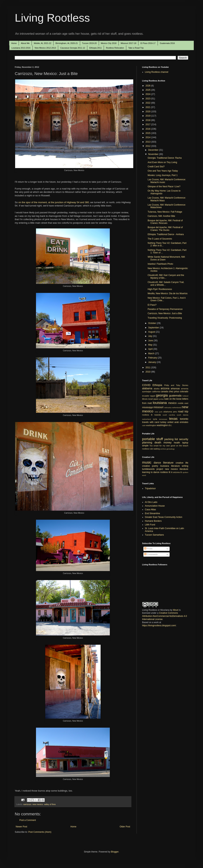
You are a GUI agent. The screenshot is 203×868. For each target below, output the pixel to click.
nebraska (168, 407)
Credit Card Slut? (156, 167)
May (151, 345)
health (177, 443)
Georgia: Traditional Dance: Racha (165, 158)
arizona (165, 388)
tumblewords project (153, 469)
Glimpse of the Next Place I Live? (164, 187)
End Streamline (152, 513)
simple (145, 446)
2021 (148, 107)
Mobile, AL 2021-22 (42, 43)
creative (146, 466)
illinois (145, 399)
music (147, 462)
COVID (146, 385)
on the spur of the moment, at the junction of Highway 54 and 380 (54, 202)
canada (164, 392)
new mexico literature (177, 469)
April (151, 349)
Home (14, 43)
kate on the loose (173, 399)
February (153, 358)
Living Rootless (52, 18)
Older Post (125, 827)
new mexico (38, 804)
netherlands (177, 407)
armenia (185, 389)
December (154, 150)
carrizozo (27, 804)
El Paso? (152, 305)
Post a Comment (28, 820)
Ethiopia (157, 385)
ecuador (146, 396)
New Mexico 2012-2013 (45, 48)
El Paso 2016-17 (148, 43)
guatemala (175, 396)
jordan (162, 399)
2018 (148, 120)
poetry (155, 466)
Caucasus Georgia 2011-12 (73, 48)
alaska (157, 389)
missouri (159, 407)
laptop (185, 443)
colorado (184, 392)
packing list (171, 439)
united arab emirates (178, 422)
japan (156, 399)
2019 (148, 116)
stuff (160, 439)
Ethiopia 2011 (96, 48)
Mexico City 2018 (109, 43)
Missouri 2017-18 (128, 43)
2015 (148, 133)
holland (185, 396)
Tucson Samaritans (154, 535)
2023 (148, 99)
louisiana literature (170, 466)
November (154, 154)
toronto (184, 419)
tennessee (163, 419)
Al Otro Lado (151, 502)
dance (157, 463)
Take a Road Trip (136, 48)
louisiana (160, 403)
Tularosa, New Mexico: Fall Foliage (165, 212)
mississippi (147, 407)
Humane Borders (153, 521)
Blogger (115, 852)
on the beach (182, 446)
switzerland (147, 419)
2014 (148, 137)
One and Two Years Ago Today (163, 171)
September (154, 328)
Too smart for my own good (162, 446)
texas (173, 419)
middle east (183, 403)
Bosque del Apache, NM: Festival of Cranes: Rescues (165, 222)
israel (151, 399)
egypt (153, 396)
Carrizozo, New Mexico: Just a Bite (165, 313)
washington (151, 425)
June (151, 341)
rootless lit (147, 415)
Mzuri (176, 610)
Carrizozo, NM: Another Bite (161, 216)
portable (148, 439)
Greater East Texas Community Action (164, 517)
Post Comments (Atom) (40, 832)
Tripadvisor (150, 488)
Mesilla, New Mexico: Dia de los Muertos (168, 293)
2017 (148, 124)
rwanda (158, 415)
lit (172, 472)
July (150, 336)
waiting (157, 449)
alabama (147, 388)
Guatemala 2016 (167, 43)
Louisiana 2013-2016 (21, 48)
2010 (148, 372)
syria (155, 419)
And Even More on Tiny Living (162, 162)
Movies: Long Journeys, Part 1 (163, 175)
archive (163, 449)
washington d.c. (164, 425)
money (167, 442)
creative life (182, 463)
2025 (148, 90)
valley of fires (50, 804)
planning (147, 442)
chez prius (174, 392)
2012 (148, 146)
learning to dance (151, 472)
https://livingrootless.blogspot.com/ (159, 626)
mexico (172, 403)
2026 (148, 86)
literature (168, 463)
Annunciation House (155, 506)
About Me (25, 43)
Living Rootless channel (157, 72)
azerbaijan (147, 392)
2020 (148, 112)
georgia (162, 395)
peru (175, 412)
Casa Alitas (150, 510)
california (156, 392)
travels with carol (151, 422)
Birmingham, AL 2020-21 (67, 43)
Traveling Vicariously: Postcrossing (165, 318)
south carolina (169, 415)
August (152, 332)
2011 (148, 368)
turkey (163, 422)
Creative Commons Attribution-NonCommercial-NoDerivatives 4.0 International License (165, 616)
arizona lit (177, 472)
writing (185, 466)
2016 (148, 129)
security (184, 439)
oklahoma (168, 412)
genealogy (171, 449)
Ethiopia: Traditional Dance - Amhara (166, 234)
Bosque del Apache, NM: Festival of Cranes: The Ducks (165, 229)
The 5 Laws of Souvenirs (160, 239)
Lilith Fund (150, 525)
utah (144, 425)
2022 (148, 103)
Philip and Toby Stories (176, 385)
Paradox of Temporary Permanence (165, 309)
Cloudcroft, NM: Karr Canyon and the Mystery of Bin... (166, 276)
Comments (151, 554)
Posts (148, 549)
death (158, 442)
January (152, 362)
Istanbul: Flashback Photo (160, 264)
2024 (148, 94)
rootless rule (148, 449)
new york (159, 412)
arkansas (175, 389)
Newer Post (21, 827)
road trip (183, 411)
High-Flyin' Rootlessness (160, 289)
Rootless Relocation (115, 48)
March (152, 353)
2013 (148, 142)
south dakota (183, 415)
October (152, 323)
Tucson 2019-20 (89, 43)
